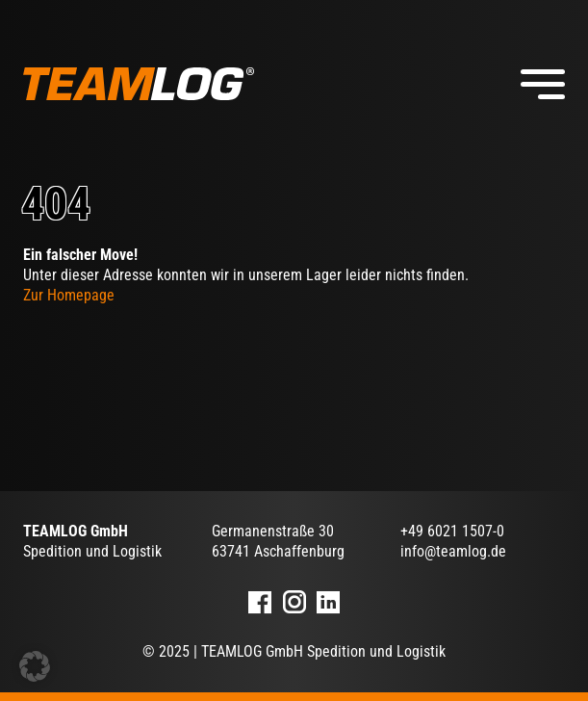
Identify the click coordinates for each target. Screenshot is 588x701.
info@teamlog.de (453, 551)
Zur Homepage (69, 295)
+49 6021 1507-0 (452, 531)
